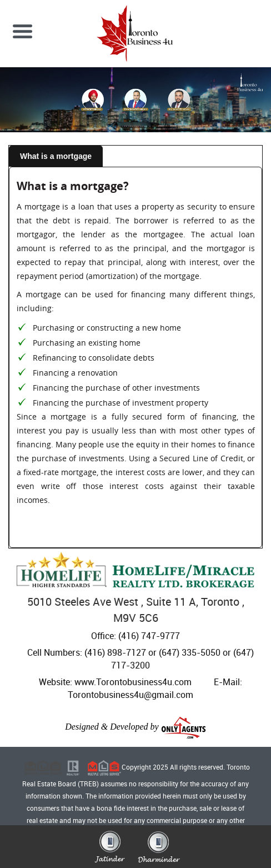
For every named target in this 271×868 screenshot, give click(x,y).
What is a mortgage (56, 156)
